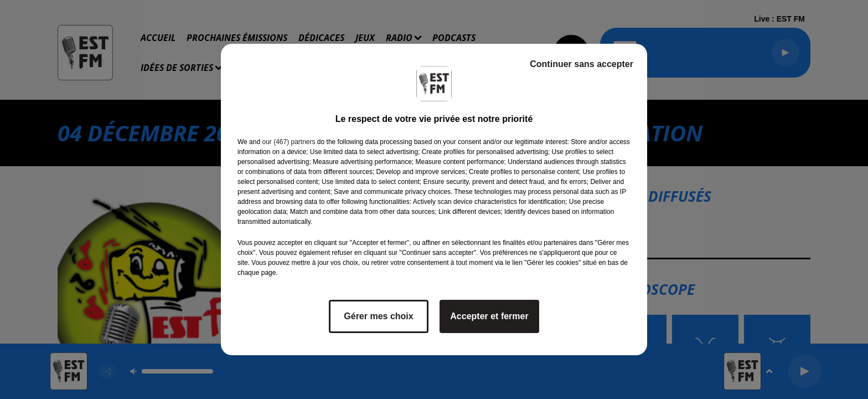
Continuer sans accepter (582, 64)
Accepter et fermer (489, 316)
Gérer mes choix (378, 316)
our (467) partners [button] (288, 142)
